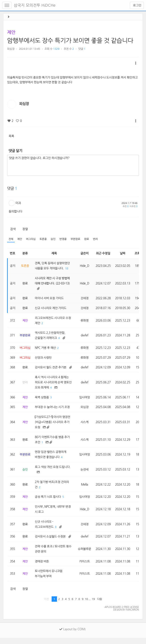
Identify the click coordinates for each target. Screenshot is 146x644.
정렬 (25, 229)
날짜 (124, 253)
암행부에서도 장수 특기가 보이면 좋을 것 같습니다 (70, 41)
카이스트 (85, 567)
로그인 (137, 5)
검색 (13, 229)
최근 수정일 (104, 253)
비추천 (134, 206)
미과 (18, 203)
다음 (100, 605)
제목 (55, 253)
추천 (125, 206)
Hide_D (85, 266)
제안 (11, 32)
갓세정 (85, 299)
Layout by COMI (72, 635)
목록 (11, 136)
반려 (97, 239)
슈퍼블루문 (85, 554)
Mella (85, 489)
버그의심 (31, 239)
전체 (11, 239)
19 (93, 605)
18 (68, 269)
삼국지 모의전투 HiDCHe (35, 5)
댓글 (82, 49)
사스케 (85, 425)
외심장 (11, 49)
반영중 (64, 239)
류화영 (85, 322)
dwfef (85, 337)
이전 (47, 605)
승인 (54, 239)
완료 (88, 239)
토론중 (44, 239)
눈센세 (85, 474)
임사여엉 (85, 400)
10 (86, 605)
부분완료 (77, 239)
